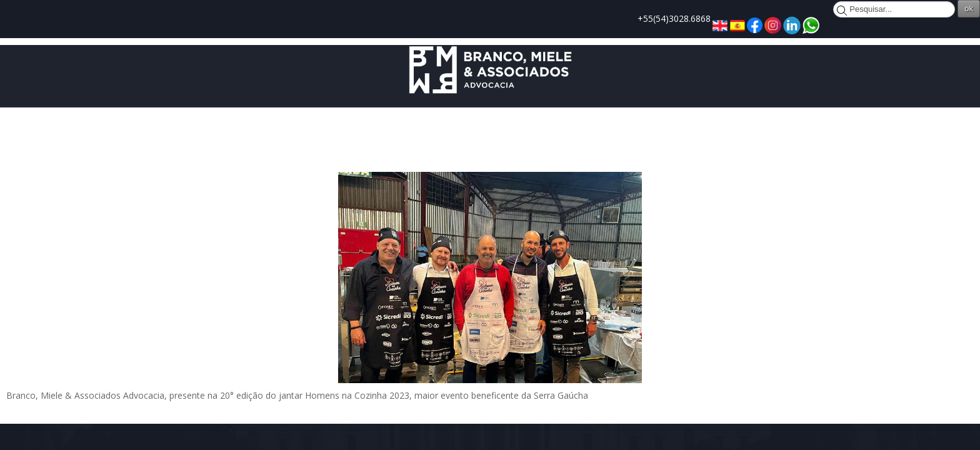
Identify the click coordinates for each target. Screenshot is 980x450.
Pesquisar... (700, 6)
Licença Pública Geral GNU (358, 423)
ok (835, 8)
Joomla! (147, 423)
